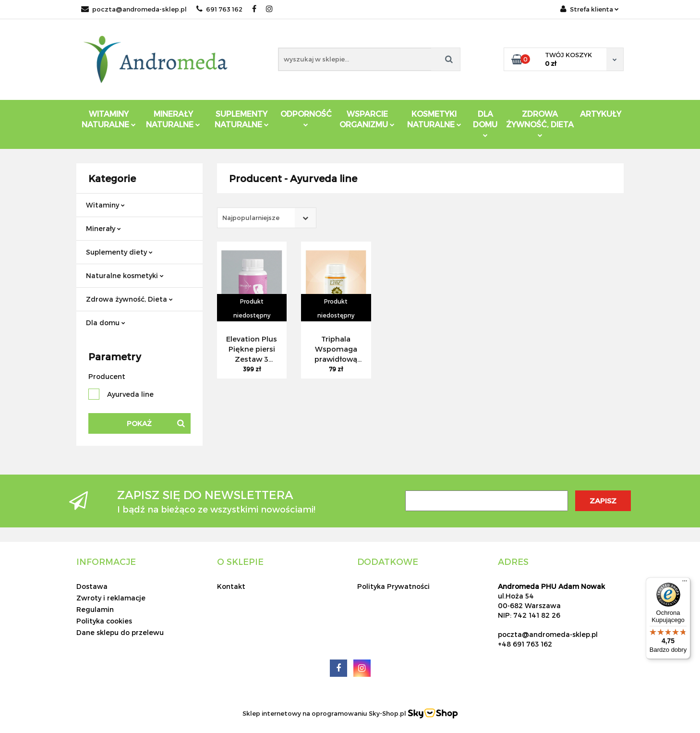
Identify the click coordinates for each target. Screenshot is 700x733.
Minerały (103, 228)
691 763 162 (219, 9)
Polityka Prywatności (393, 586)
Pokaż (139, 423)
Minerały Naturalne (173, 119)
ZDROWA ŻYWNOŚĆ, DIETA (540, 123)
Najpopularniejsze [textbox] (251, 218)
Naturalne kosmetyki (125, 275)
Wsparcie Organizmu (367, 119)
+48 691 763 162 (525, 644)
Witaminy (105, 205)
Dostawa (92, 586)
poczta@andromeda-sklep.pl (134, 9)
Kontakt (231, 586)
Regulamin (95, 609)
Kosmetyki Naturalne (434, 119)
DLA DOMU (485, 123)
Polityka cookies (104, 621)
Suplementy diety (119, 252)
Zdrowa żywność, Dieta (129, 299)
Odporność (306, 118)
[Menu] (685, 583)
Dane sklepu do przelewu (120, 632)
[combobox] (267, 218)
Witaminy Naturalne (109, 119)
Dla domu (106, 323)
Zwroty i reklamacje (111, 598)
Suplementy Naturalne (242, 119)
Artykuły (601, 114)
